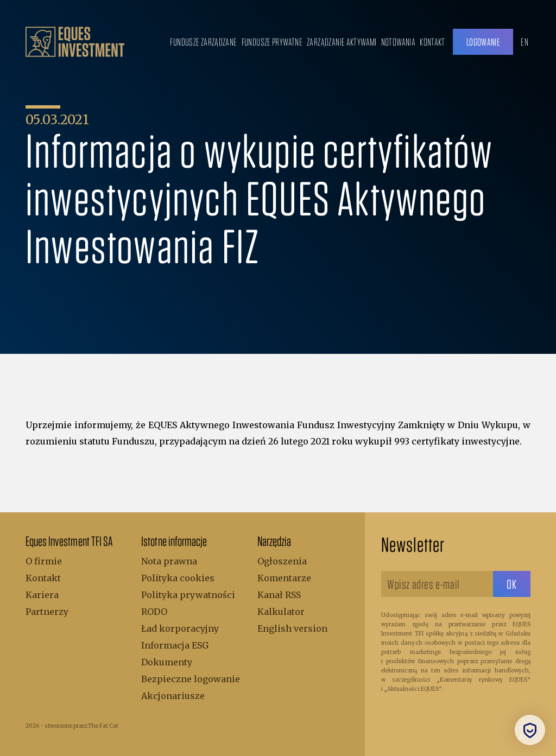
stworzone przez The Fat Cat (81, 726)
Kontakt (432, 42)
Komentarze (284, 578)
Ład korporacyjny (180, 628)
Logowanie (483, 42)
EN (525, 42)
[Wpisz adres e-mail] (437, 584)
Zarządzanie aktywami (342, 42)
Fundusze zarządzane (203, 42)
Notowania (398, 42)
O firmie (44, 561)
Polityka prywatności (188, 595)
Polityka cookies (178, 578)
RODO (154, 612)
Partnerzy (47, 612)
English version (292, 628)
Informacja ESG (175, 645)
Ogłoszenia (282, 561)
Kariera (42, 595)
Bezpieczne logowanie (191, 679)
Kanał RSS (279, 595)
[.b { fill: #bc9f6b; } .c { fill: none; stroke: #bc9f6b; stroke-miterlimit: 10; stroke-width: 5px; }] (75, 42)
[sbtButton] (512, 584)
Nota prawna (169, 561)
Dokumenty (167, 662)
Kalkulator (281, 612)
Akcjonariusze (173, 696)
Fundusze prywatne (272, 42)
